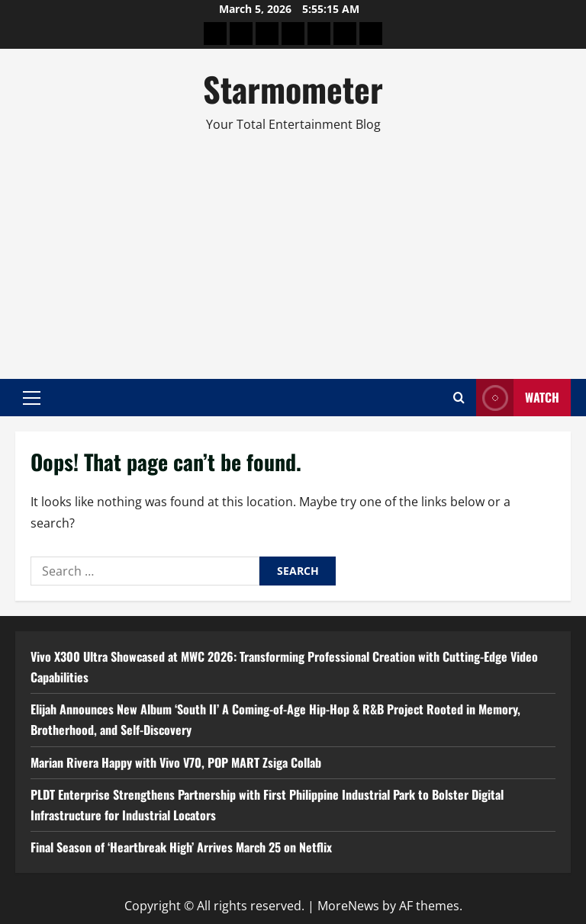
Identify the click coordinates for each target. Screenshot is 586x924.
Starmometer (293, 89)
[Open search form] (459, 398)
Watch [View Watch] (518, 398)
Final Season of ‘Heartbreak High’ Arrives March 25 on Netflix (181, 847)
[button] (32, 398)
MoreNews (348, 906)
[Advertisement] (293, 249)
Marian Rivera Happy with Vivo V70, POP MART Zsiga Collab (176, 762)
